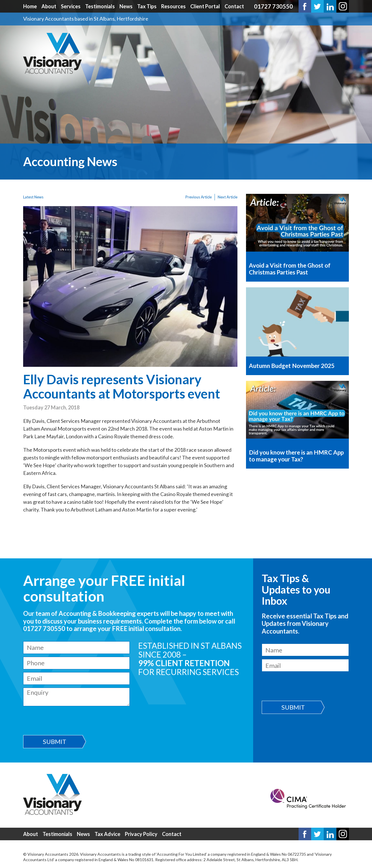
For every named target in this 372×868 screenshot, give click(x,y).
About (49, 6)
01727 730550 (273, 6)
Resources (173, 6)
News (126, 6)
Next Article (228, 197)
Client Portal (205, 6)
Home (30, 6)
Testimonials (100, 6)
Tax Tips (147, 6)
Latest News (33, 197)
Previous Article (199, 197)
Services (71, 6)
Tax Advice (107, 834)
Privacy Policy (141, 834)
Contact (234, 6)
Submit (55, 741)
